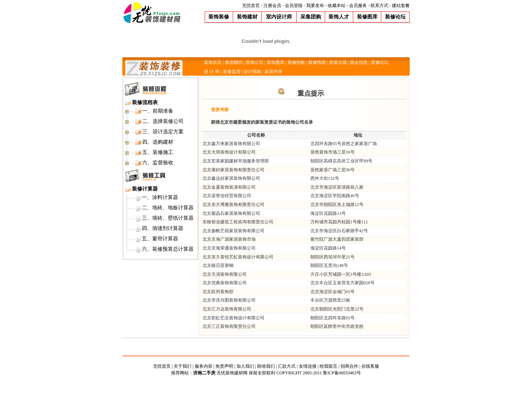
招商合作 (349, 366)
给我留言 (328, 366)
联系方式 (379, 6)
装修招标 (296, 62)
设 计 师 (212, 72)
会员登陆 (294, 6)
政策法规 (338, 62)
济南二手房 (204, 373)
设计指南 (252, 72)
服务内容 (204, 366)
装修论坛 (380, 62)
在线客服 (370, 366)
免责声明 (224, 366)
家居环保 (273, 72)
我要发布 (315, 6)
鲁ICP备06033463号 (342, 373)
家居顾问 (234, 62)
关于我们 (183, 366)
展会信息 (359, 62)
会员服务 (358, 6)
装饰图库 (276, 62)
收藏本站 (337, 6)
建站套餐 (401, 6)
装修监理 (232, 72)
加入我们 (245, 366)
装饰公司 (255, 62)
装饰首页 (213, 62)
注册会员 (272, 6)
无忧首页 (251, 6)
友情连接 (308, 366)
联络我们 (266, 366)
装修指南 (317, 62)
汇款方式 (287, 366)
